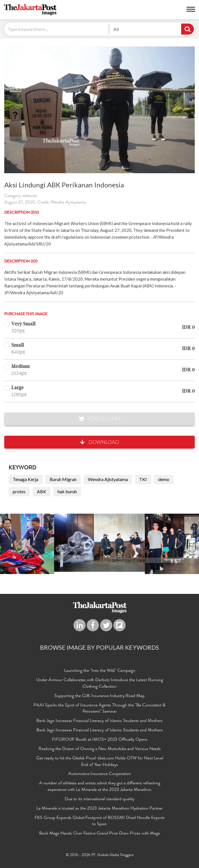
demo (164, 479)
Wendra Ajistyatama (108, 479)
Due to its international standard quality (99, 799)
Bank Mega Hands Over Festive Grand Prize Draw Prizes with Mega (99, 834)
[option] (99, 543)
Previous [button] (20, 544)
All (116, 29)
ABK (42, 491)
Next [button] (179, 544)
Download (100, 442)
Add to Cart (100, 419)
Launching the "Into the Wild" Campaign (100, 671)
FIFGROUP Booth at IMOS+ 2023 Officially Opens (100, 740)
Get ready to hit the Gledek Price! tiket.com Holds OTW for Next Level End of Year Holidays (100, 762)
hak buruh (67, 491)
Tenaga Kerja (26, 479)
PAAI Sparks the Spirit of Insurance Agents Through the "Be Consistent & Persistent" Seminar (99, 709)
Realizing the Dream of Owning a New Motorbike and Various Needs (100, 749)
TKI (143, 479)
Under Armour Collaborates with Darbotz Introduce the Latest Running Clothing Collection (100, 684)
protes (19, 491)
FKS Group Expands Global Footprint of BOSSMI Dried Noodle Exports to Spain (100, 821)
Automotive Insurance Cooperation (100, 774)
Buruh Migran (63, 479)
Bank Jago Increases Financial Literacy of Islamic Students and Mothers (99, 721)
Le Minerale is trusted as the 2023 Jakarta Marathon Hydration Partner (99, 809)
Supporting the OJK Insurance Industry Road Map (99, 696)
